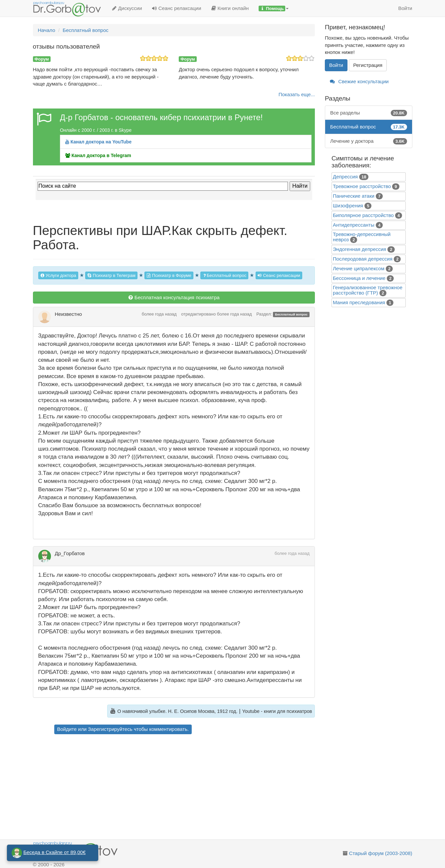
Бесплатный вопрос (224, 275)
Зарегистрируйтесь (110, 729)
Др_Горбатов (70, 553)
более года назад (159, 314)
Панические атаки (354, 196)
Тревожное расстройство (362, 186)
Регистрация (368, 65)
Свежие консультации (359, 81)
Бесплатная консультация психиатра (174, 297)
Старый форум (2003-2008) (381, 853)
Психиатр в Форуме (169, 275)
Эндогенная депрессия (359, 249)
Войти (405, 8)
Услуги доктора (58, 275)
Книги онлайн (230, 8)
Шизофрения (348, 206)
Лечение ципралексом (359, 268)
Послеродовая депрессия (363, 259)
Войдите (67, 729)
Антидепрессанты (354, 225)
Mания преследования (359, 302)
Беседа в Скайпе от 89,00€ (54, 852)
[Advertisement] (186, 788)
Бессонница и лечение (359, 278)
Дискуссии (127, 8)
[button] (274, 8)
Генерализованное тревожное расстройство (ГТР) (368, 290)
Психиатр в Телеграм (111, 275)
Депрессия (345, 177)
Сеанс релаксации (177, 8)
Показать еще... (297, 94)
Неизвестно (69, 314)
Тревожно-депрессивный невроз (362, 237)
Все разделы (369, 113)
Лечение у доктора (369, 141)
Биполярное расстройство (363, 215)
